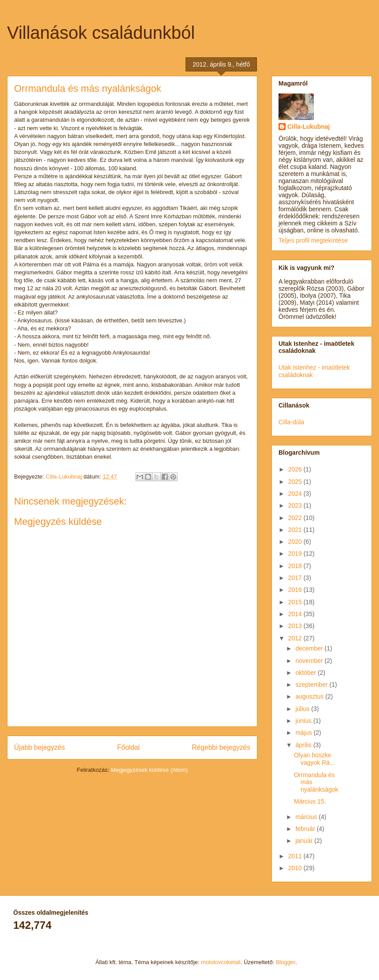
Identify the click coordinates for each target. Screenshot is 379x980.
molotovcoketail (221, 962)
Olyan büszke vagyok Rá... (314, 759)
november (310, 661)
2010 (296, 868)
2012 (296, 638)
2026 (296, 469)
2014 (296, 614)
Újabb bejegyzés (39, 747)
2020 (296, 542)
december (310, 648)
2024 (296, 494)
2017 (296, 578)
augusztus (310, 696)
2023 (296, 505)
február (306, 829)
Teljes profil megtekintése (313, 240)
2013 (296, 626)
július (303, 709)
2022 (296, 518)
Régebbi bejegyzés (221, 747)
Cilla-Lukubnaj (308, 127)
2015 (296, 602)
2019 (296, 554)
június (304, 721)
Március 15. (310, 801)
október (307, 673)
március (307, 817)
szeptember (312, 685)
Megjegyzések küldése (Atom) (149, 770)
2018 (296, 566)
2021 (296, 530)
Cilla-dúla (291, 422)
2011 (296, 856)
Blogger (286, 962)
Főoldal (128, 747)
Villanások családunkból (101, 33)
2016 (296, 590)
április (304, 745)
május (304, 733)
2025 (296, 482)
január (305, 841)
